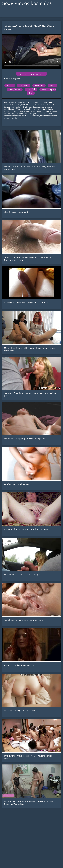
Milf (52, 85)
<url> (10, 85)
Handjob (39, 85)
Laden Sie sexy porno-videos (31, 74)
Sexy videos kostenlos (27, 3)
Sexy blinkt (15, 89)
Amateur (24, 85)
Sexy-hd (31, 89)
